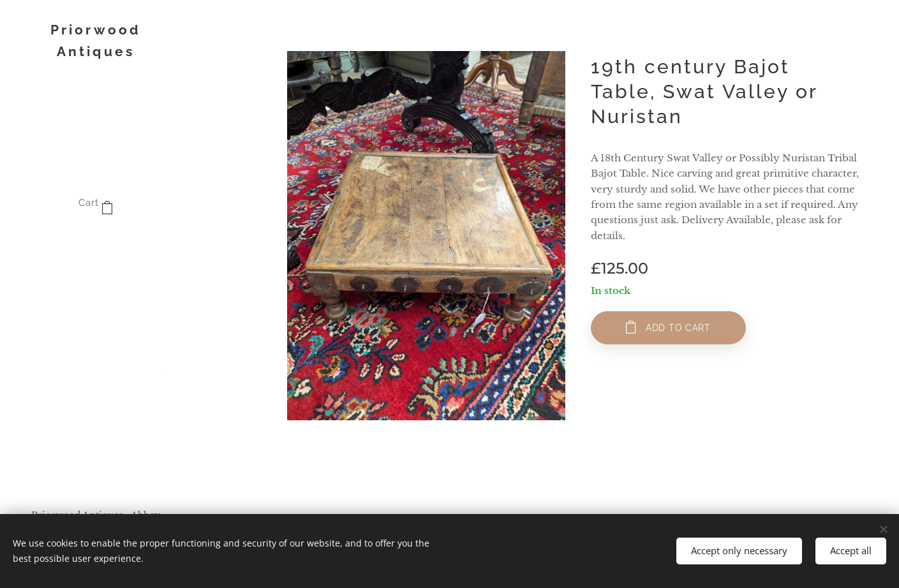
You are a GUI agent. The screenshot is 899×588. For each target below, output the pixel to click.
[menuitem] (96, 242)
